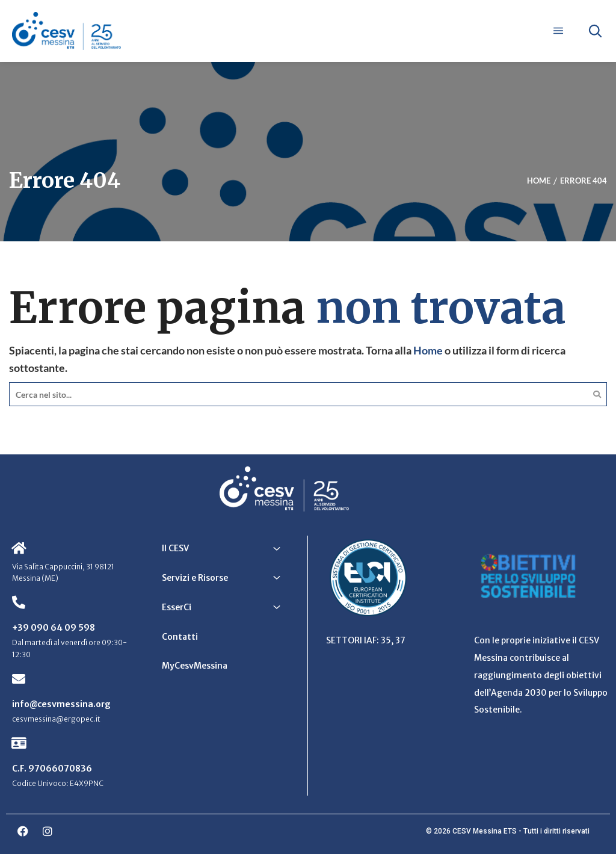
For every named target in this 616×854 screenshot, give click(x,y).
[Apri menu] (558, 31)
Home (428, 350)
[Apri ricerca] (595, 31)
